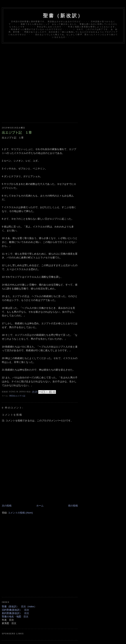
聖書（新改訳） (63, 16)
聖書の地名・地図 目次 (15, 617)
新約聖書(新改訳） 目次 (15, 613)
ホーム (40, 506)
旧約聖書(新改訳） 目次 (15, 610)
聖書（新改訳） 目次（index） (19, 606)
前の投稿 (73, 506)
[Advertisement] (35, 80)
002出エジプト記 (17, 396)
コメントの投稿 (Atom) (20, 513)
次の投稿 (7, 506)
